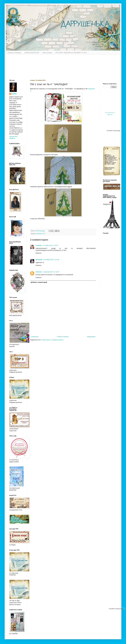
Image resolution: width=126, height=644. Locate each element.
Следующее (35, 337)
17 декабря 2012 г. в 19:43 (51, 272)
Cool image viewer (110, 113)
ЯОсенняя (39, 260)
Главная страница (14, 53)
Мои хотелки (47, 53)
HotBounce (110, 115)
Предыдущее (91, 337)
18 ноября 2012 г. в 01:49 (51, 260)
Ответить (39, 253)
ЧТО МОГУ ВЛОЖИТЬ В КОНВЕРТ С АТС (71, 53)
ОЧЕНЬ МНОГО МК (32, 53)
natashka (39, 245)
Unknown (39, 272)
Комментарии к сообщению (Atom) (52, 340)
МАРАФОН (39, 234)
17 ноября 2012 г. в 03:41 (50, 245)
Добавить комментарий (39, 282)
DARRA (14, 94)
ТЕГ (44, 234)
